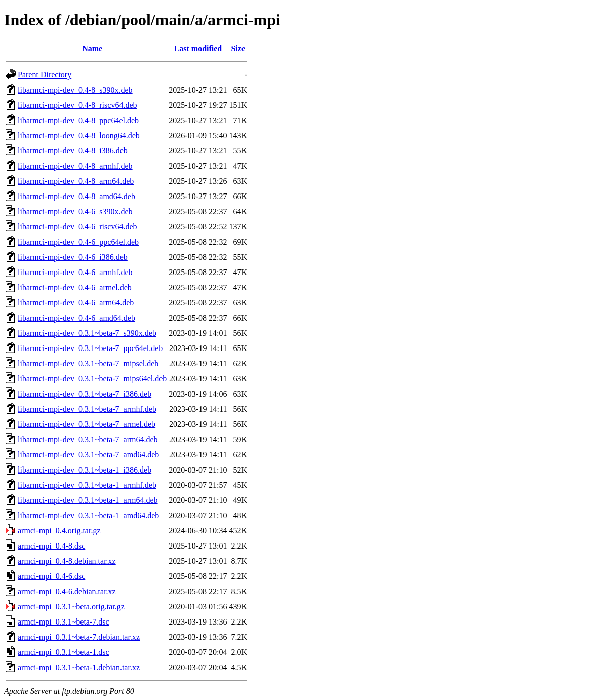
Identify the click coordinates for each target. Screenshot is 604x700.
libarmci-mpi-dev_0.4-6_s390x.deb (75, 211)
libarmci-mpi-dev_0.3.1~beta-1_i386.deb (85, 470)
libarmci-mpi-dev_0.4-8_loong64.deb (79, 135)
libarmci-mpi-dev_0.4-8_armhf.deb (75, 166)
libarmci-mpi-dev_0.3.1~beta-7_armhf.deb (87, 409)
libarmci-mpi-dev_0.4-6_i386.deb (73, 257)
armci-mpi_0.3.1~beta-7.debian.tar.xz (79, 637)
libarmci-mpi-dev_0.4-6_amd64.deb (76, 318)
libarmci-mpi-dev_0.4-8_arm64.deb (76, 181)
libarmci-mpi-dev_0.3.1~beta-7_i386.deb (85, 394)
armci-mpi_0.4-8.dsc (51, 546)
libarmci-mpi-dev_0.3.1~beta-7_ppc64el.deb (90, 348)
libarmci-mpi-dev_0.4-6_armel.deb (75, 287)
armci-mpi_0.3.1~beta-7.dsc (64, 622)
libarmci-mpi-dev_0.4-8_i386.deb (73, 151)
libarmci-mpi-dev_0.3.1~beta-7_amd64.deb (88, 455)
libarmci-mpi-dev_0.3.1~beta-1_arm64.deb (88, 500)
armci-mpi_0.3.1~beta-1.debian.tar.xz (79, 667)
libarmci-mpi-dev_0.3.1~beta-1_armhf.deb (87, 485)
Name (92, 48)
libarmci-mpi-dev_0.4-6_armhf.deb (75, 272)
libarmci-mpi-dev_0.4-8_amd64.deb (76, 196)
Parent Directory (45, 75)
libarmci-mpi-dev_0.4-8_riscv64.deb (77, 105)
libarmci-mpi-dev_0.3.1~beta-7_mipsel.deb (88, 363)
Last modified (198, 48)
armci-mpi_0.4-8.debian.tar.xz (67, 561)
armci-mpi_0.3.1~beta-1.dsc (64, 652)
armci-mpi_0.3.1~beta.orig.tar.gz (71, 607)
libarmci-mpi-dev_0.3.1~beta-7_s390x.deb (87, 333)
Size (238, 48)
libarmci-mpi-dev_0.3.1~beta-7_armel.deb (87, 424)
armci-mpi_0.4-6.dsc (51, 576)
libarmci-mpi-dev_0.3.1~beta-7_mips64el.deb (92, 379)
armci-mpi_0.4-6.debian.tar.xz (67, 591)
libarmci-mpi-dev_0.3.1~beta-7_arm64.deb (88, 439)
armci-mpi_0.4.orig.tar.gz (59, 531)
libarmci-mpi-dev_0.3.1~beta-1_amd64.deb (88, 515)
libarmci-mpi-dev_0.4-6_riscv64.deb (77, 227)
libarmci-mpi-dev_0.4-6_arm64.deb (76, 303)
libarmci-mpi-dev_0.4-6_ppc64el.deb (78, 242)
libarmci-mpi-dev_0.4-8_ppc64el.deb (78, 120)
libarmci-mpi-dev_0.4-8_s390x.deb (75, 90)
